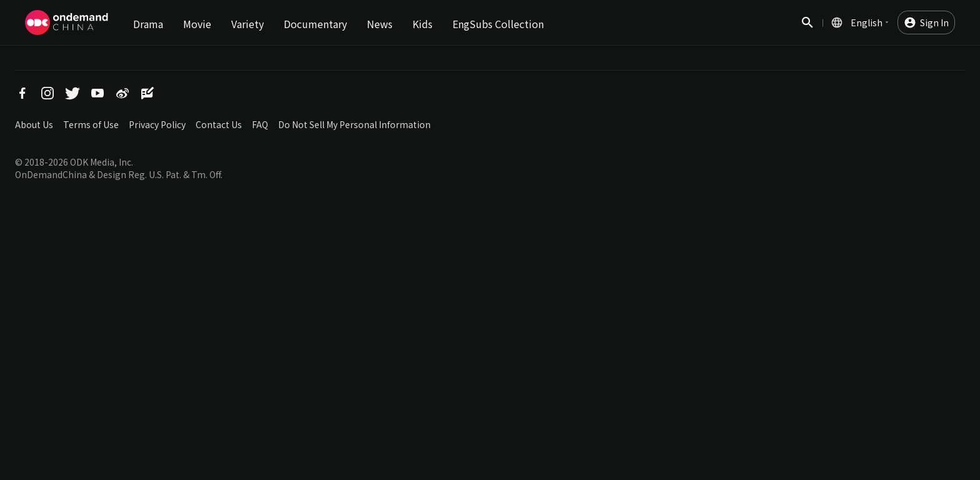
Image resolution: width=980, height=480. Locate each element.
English (867, 22)
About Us (34, 124)
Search (807, 29)
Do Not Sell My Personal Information (354, 124)
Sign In (934, 22)
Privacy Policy (157, 124)
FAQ (260, 124)
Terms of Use (91, 124)
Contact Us (219, 124)
